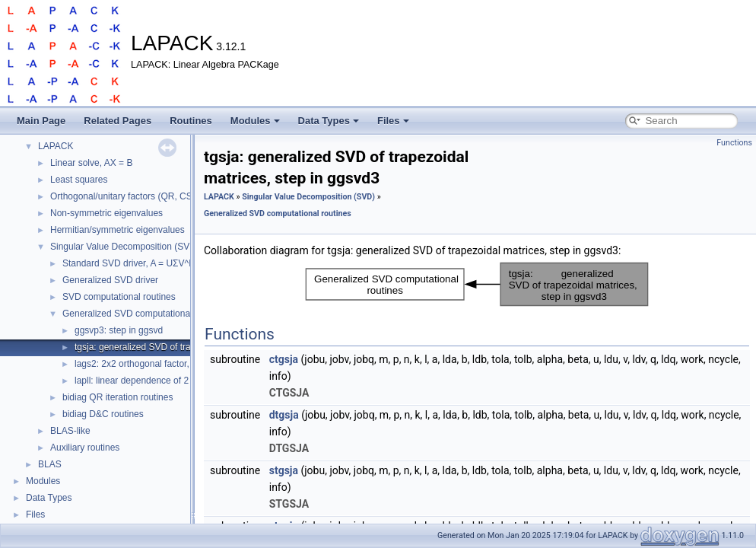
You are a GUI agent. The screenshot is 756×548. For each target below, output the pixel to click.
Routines (191, 121)
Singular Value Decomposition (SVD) (125, 247)
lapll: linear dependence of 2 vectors (148, 381)
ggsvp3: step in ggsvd (119, 330)
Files (393, 121)
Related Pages (118, 121)
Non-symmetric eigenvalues (106, 213)
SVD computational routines (119, 297)
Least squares (79, 180)
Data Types (329, 121)
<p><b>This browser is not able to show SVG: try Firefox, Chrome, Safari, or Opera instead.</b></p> (477, 284)
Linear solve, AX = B (91, 163)
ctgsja (284, 359)
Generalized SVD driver (110, 280)
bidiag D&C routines (103, 414)
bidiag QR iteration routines (118, 397)
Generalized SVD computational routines (145, 314)
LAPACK (56, 146)
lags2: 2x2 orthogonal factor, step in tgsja (157, 364)
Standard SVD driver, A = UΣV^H (129, 263)
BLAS (50, 464)
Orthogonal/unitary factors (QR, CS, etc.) (133, 196)
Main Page (41, 121)
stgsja (284, 470)
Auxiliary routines (85, 448)
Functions (734, 143)
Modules (255, 121)
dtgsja (284, 415)
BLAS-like (70, 431)
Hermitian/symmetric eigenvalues (118, 230)
